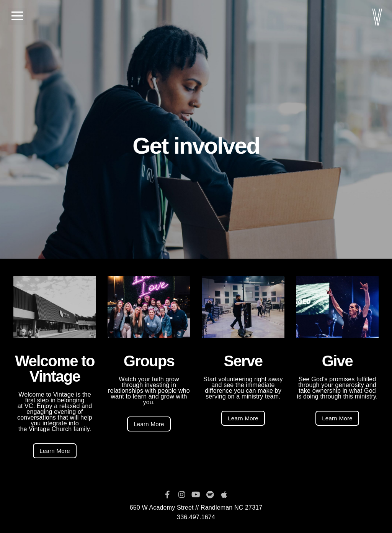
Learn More (55, 451)
